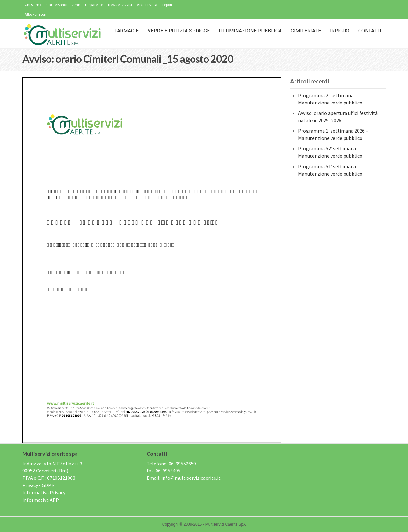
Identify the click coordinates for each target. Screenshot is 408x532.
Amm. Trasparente (88, 5)
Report (167, 5)
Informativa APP (41, 500)
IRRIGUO (340, 31)
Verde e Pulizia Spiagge (179, 31)
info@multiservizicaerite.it (191, 478)
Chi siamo (33, 5)
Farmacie (127, 31)
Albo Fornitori (36, 14)
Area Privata (147, 5)
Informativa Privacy (44, 492)
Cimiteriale (306, 31)
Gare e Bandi (57, 5)
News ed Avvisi (120, 5)
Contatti (370, 31)
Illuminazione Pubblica (250, 31)
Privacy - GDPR (38, 485)
